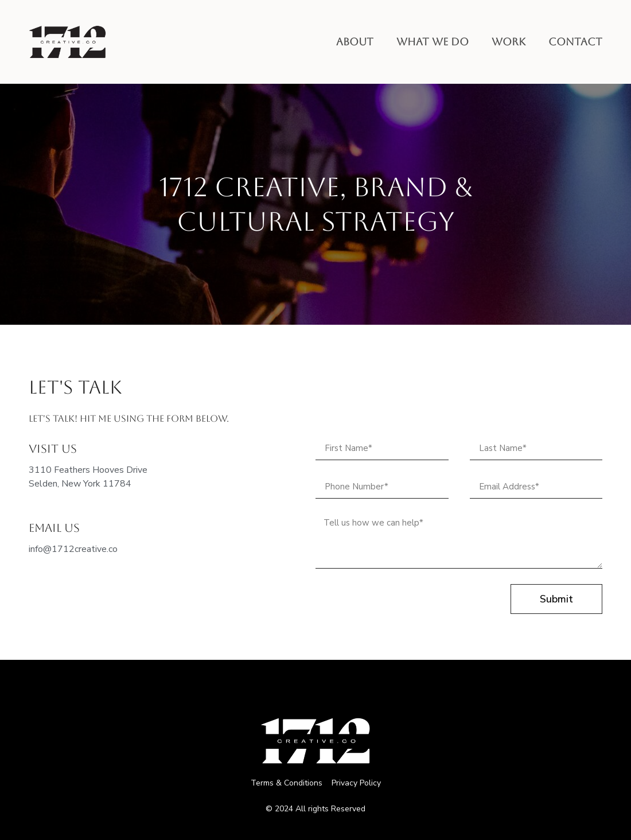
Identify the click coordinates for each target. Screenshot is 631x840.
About (355, 42)
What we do (433, 42)
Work (509, 42)
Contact (575, 42)
